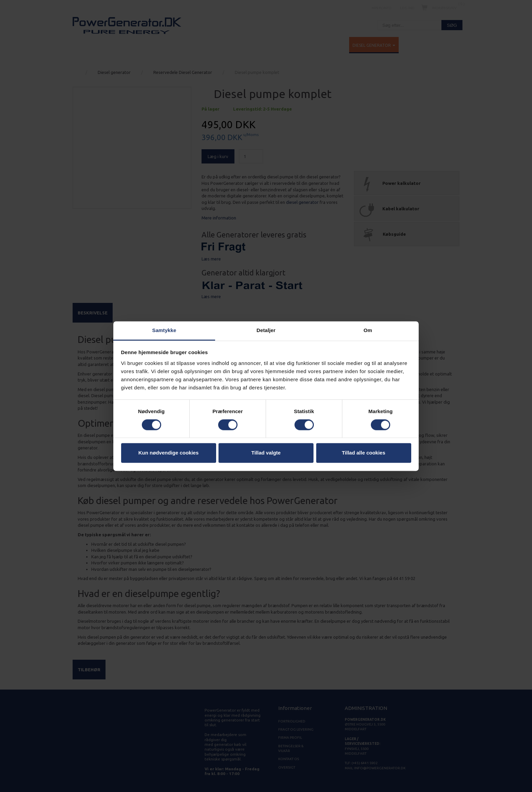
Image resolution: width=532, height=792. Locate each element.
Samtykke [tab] (164, 330)
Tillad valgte (266, 453)
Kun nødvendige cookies (169, 453)
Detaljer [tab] (266, 330)
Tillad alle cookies (363, 453)
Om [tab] (368, 330)
